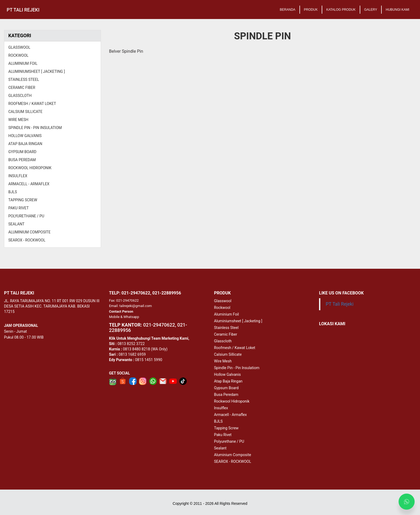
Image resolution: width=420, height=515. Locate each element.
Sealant (220, 448)
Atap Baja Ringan (228, 381)
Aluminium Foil (226, 314)
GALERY (371, 10)
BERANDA (288, 10)
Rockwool (222, 308)
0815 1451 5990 (149, 360)
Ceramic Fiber (226, 334)
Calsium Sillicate (228, 354)
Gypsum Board (226, 388)
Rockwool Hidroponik (232, 401)
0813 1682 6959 (132, 354)
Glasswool (223, 301)
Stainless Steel (226, 328)
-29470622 (159, 325)
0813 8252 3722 (131, 344)
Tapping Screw (226, 428)
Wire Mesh (223, 361)
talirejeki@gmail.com (136, 306)
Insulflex (221, 408)
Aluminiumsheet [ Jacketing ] (238, 321)
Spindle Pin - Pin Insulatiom (237, 368)
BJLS (218, 421)
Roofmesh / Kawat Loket (235, 348)
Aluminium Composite (232, 455)
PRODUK (311, 10)
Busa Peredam (226, 395)
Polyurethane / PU (229, 441)
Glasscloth (223, 341)
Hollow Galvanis (227, 374)
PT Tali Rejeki (340, 304)
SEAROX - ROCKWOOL (232, 461)
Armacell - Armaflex (230, 415)
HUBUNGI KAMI (397, 10)
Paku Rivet (223, 435)
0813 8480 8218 (136, 349)
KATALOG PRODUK (341, 10)
